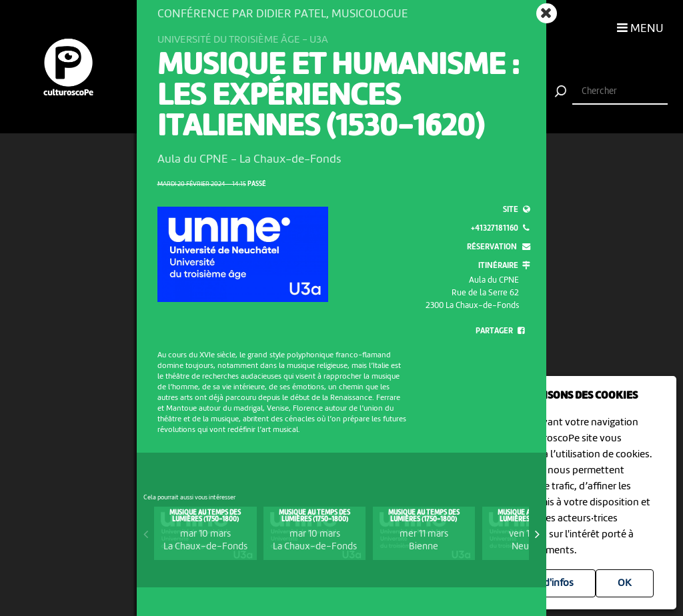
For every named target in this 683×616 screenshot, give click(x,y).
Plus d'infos (548, 583)
